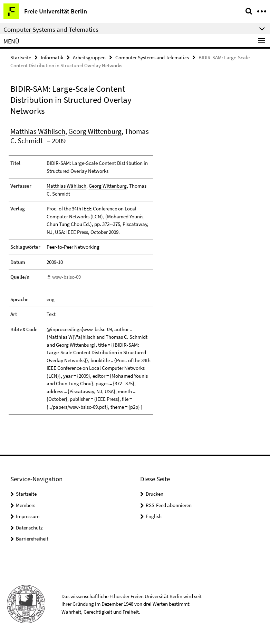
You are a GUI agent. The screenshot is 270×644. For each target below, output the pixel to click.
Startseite (21, 57)
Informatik (52, 57)
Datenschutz (29, 528)
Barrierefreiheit (32, 539)
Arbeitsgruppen (89, 57)
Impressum (28, 516)
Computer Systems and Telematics (152, 57)
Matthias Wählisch (38, 131)
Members (26, 505)
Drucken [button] (155, 494)
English (154, 516)
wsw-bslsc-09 (66, 277)
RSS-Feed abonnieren (169, 505)
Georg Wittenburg (95, 131)
